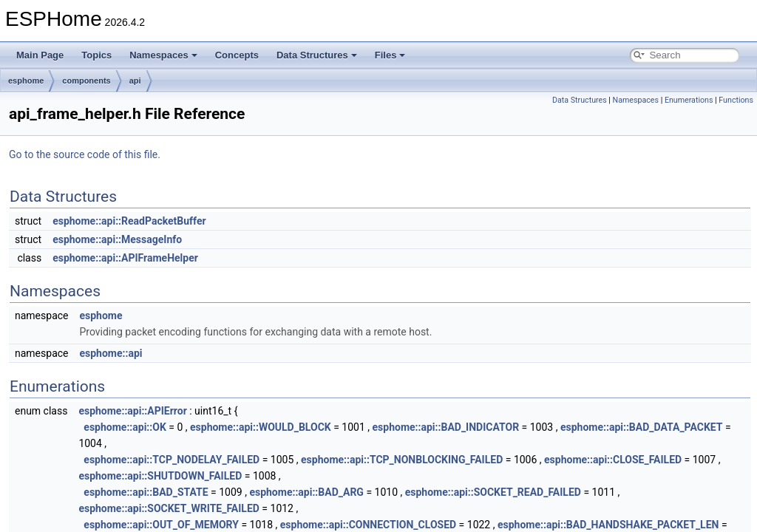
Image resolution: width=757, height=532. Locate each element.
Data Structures (317, 55)
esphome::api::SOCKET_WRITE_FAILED (169, 508)
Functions (736, 100)
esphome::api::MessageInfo (117, 239)
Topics (96, 55)
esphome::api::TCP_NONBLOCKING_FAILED (402, 460)
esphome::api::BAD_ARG (306, 492)
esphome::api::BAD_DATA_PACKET (642, 427)
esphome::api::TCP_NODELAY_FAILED (172, 460)
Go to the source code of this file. (85, 154)
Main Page (40, 55)
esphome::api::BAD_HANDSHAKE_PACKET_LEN (608, 525)
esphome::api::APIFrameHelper (125, 258)
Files (390, 55)
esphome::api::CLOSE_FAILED (613, 460)
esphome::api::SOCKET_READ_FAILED (493, 492)
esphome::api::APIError (132, 411)
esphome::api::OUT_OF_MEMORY (161, 525)
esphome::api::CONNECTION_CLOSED (368, 525)
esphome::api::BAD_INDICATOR (446, 427)
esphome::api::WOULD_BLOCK (261, 427)
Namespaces (163, 55)
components (86, 81)
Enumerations (689, 100)
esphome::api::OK (125, 427)
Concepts (237, 55)
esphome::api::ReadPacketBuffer (129, 221)
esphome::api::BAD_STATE (146, 492)
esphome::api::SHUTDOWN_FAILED (160, 476)
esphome (26, 81)
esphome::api (111, 353)
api (135, 81)
